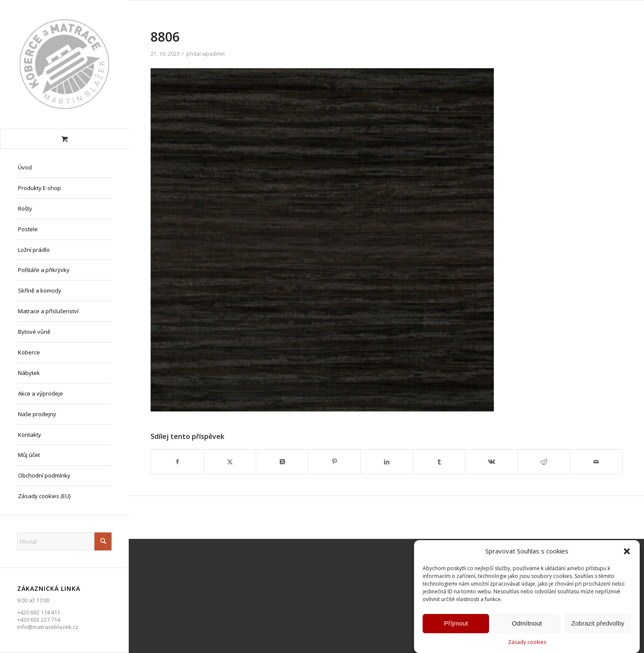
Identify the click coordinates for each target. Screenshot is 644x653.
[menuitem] (64, 168)
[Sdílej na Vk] (491, 462)
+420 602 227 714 (39, 620)
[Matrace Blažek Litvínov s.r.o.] (64, 64)
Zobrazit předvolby (598, 624)
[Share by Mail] (596, 462)
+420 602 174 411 (39, 612)
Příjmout (456, 624)
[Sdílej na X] (230, 462)
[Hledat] (64, 541)
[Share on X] (282, 462)
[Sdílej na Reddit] (544, 462)
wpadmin (213, 54)
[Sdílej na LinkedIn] (387, 462)
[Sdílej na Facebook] (177, 462)
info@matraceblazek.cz (48, 627)
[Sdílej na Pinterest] (334, 462)
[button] (627, 552)
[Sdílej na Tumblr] (439, 462)
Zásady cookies (527, 642)
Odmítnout (527, 624)
